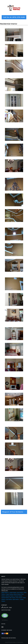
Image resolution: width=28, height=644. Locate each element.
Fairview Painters (5, 598)
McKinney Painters (10, 596)
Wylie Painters (16, 599)
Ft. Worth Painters (13, 592)
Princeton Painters (18, 596)
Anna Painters (20, 592)
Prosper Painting (9, 594)
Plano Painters (19, 598)
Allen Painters (12, 598)
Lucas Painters (9, 599)
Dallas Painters (5, 592)
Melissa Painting (17, 594)
